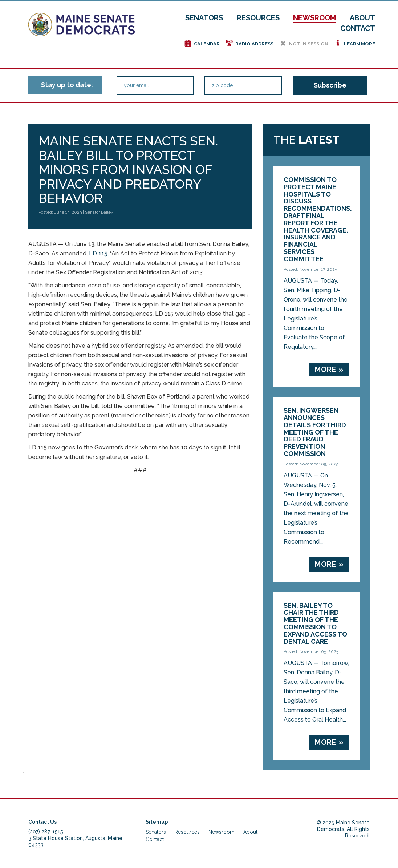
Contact (358, 28)
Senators (204, 18)
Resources (258, 18)
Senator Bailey (99, 212)
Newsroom (314, 18)
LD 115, (99, 253)
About (362, 18)
